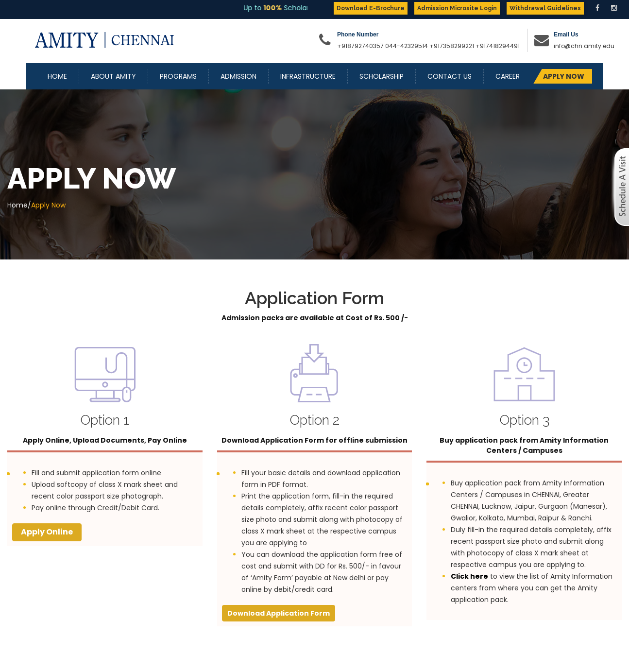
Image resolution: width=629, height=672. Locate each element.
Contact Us (450, 76)
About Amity (113, 76)
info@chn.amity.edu (584, 46)
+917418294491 (498, 46)
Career (508, 76)
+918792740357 (360, 46)
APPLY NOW (564, 76)
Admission (238, 76)
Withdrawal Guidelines (545, 8)
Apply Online (47, 532)
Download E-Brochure (371, 8)
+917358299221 (452, 46)
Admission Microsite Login (457, 8)
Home (57, 76)
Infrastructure (308, 76)
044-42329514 (407, 46)
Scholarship (382, 76)
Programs (178, 76)
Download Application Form (279, 613)
